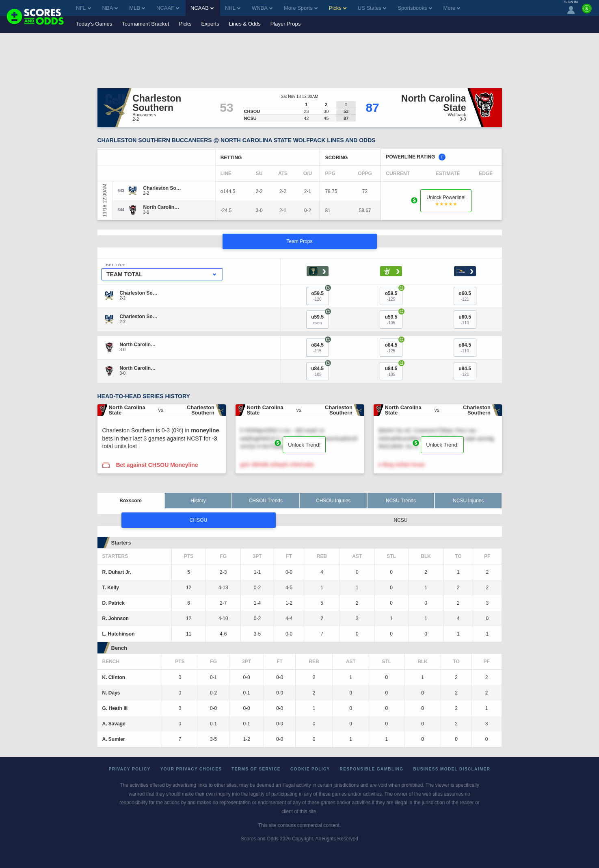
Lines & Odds (245, 24)
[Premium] (587, 12)
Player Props (285, 24)
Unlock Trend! (304, 445)
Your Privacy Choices (191, 769)
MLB (137, 8)
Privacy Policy (130, 769)
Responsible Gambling (372, 769)
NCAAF (168, 8)
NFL (83, 8)
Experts (210, 24)
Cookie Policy (310, 769)
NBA (110, 8)
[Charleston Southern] (163, 188)
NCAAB (202, 8)
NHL (233, 8)
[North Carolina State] (163, 207)
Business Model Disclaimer (452, 769)
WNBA (262, 8)
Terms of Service (256, 769)
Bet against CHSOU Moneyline (157, 465)
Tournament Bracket (145, 24)
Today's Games (94, 24)
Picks (185, 24)
